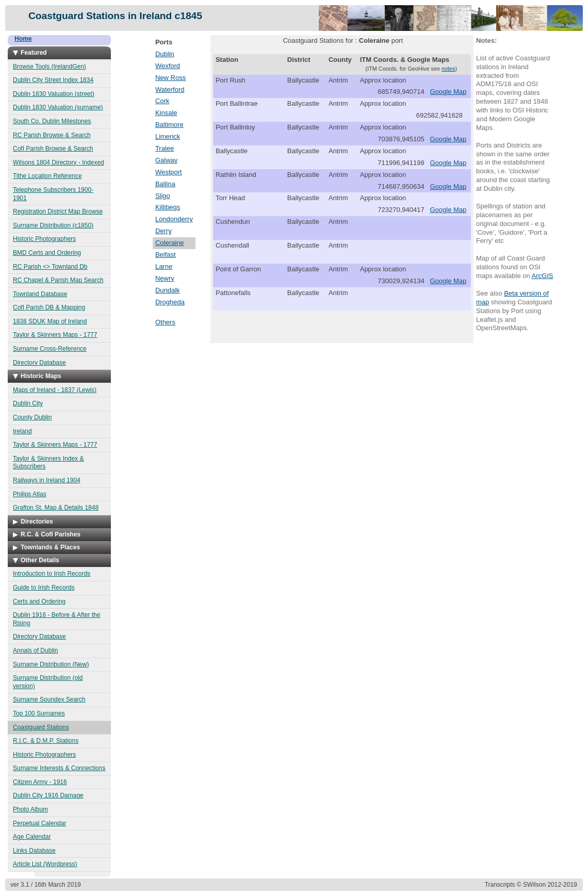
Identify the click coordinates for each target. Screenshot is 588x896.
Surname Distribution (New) (51, 664)
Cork (162, 101)
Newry (165, 278)
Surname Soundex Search (49, 699)
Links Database (34, 851)
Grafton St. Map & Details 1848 (56, 508)
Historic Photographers (44, 239)
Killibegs (168, 207)
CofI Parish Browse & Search (53, 149)
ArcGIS (543, 276)
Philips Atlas (30, 494)
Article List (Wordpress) (45, 864)
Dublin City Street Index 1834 (53, 80)
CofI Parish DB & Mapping (49, 307)
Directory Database (39, 363)
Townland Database (40, 294)
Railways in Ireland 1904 (47, 480)
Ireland (22, 431)
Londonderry (174, 219)
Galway (166, 160)
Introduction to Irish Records (52, 574)
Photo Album (30, 809)
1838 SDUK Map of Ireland (50, 321)
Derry (164, 231)
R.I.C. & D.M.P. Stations (46, 741)
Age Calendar (32, 837)
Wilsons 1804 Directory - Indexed (59, 162)
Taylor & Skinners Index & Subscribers (48, 463)
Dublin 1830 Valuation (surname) (58, 107)
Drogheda (170, 302)
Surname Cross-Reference (50, 349)
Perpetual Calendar (39, 823)
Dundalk (168, 290)
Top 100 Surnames (39, 713)
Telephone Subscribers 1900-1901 (53, 194)
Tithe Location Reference (47, 176)
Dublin (165, 54)
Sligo (163, 196)
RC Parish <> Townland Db (50, 267)
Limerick (168, 136)
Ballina (165, 184)
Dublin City (28, 403)
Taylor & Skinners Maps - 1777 (55, 335)
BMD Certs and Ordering (47, 253)
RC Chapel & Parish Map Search (58, 280)
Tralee (165, 148)
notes (448, 69)
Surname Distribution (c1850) (53, 225)
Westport (169, 172)
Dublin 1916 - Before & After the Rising (56, 619)
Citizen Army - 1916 (40, 782)
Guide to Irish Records (44, 588)
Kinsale (166, 113)
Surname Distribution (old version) (48, 682)
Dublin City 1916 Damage (48, 795)
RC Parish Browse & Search (52, 135)
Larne (164, 266)
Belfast (166, 255)
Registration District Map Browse (58, 211)
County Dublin (32, 417)
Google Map (448, 92)
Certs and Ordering (39, 601)
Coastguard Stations (41, 727)
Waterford (170, 89)
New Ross (170, 78)
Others (165, 322)
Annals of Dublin (35, 650)
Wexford (168, 66)
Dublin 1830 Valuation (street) (54, 94)
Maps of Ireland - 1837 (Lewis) (55, 390)
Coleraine (170, 243)
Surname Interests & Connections (59, 768)
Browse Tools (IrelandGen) (50, 67)
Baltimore (169, 125)
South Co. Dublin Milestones (52, 121)
